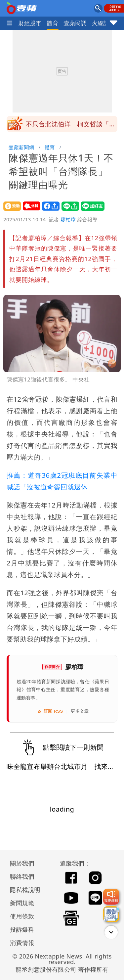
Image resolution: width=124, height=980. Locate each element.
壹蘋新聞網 (21, 147)
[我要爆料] (111, 897)
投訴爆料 (22, 929)
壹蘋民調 (75, 23)
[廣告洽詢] (111, 914)
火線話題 (103, 23)
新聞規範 (22, 903)
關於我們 (22, 863)
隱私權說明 (23, 890)
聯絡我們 (22, 876)
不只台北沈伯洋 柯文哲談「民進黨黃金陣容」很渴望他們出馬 (71, 126)
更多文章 (80, 711)
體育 (53, 23)
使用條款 (22, 916)
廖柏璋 (68, 219)
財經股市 (30, 23)
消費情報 (22, 943)
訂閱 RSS (50, 711)
